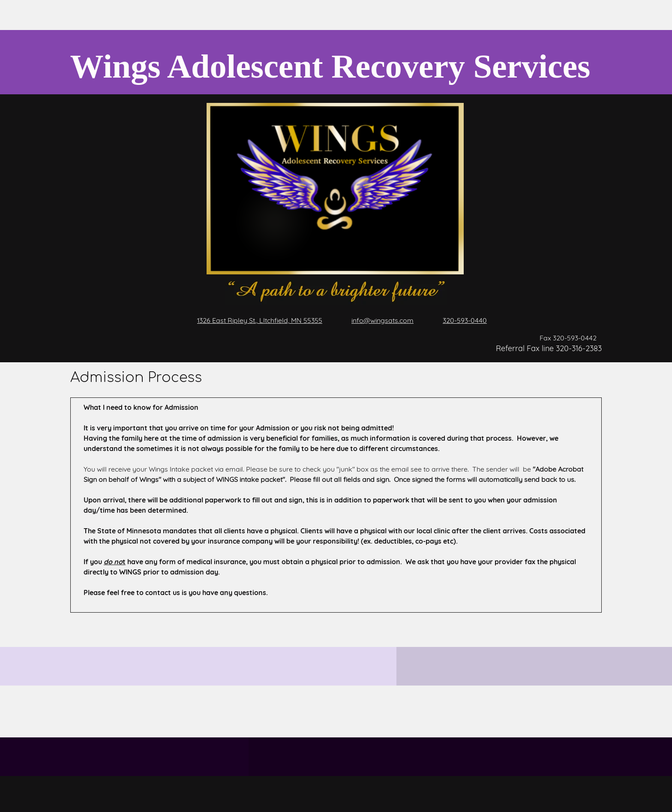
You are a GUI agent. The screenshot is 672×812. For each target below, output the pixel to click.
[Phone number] (459, 320)
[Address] (254, 320)
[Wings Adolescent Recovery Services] (329, 62)
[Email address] (376, 320)
